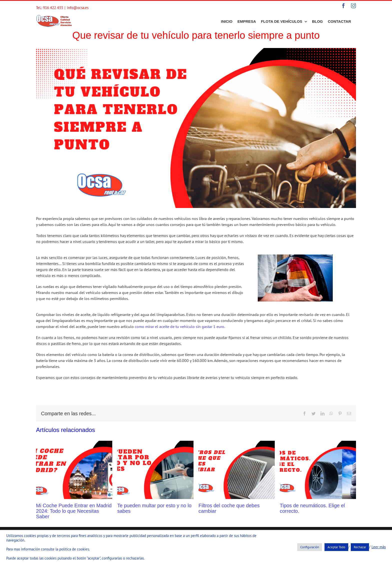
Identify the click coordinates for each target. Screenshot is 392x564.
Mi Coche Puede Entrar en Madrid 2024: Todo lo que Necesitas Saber (74, 511)
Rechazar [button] (360, 547)
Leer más (379, 547)
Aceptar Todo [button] (336, 547)
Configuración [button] (310, 547)
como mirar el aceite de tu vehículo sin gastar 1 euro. (180, 326)
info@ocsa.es (78, 8)
